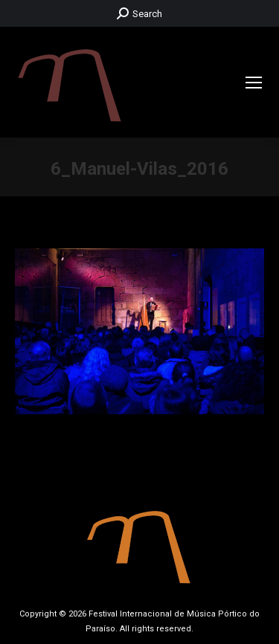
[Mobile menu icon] (254, 83)
